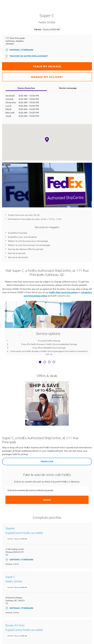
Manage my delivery (33, 76)
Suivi (47, 500)
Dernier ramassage (68, 88)
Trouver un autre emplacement (27, 56)
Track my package (32, 65)
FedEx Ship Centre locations (63, 292)
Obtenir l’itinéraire (19, 50)
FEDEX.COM (28, 460)
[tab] (40, 362)
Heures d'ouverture (26, 88)
